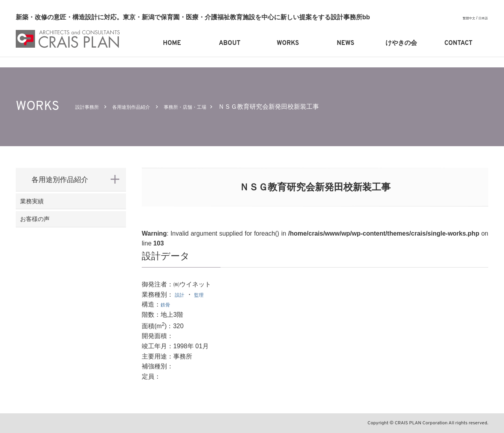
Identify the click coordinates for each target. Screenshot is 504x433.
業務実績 (46, 205)
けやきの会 (401, 43)
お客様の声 (49, 231)
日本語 (482, 18)
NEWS (345, 43)
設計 (181, 295)
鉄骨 (167, 304)
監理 (204, 295)
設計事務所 (91, 107)
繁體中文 (465, 18)
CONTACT (459, 43)
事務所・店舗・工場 (213, 107)
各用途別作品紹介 (145, 107)
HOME (172, 43)
